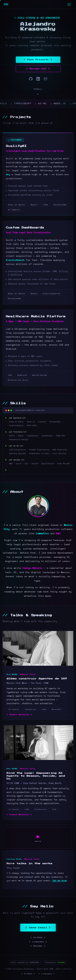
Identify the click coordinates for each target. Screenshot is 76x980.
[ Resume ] (38, 946)
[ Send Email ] (38, 928)
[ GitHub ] (38, 938)
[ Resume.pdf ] (38, 69)
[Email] (45, 79)
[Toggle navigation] (69, 4)
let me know (59, 881)
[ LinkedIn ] (38, 942)
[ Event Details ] (19, 715)
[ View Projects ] (38, 60)
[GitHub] (31, 79)
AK (7, 4)
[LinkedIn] (38, 79)
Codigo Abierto (32, 568)
